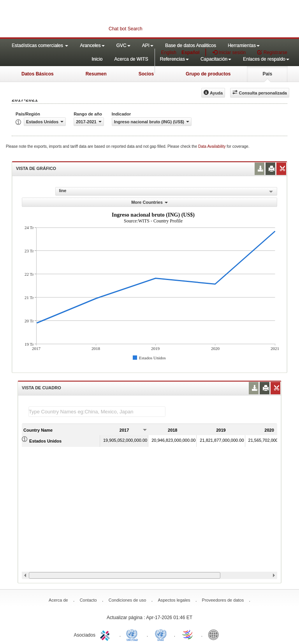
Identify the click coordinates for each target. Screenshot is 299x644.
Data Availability (212, 146)
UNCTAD (134, 634)
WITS (78, 19)
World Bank (215, 634)
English (169, 52)
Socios (146, 74)
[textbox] (97, 412)
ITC (106, 634)
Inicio (97, 59)
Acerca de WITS (131, 59)
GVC (123, 45)
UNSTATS (161, 634)
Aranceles (92, 45)
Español (191, 52)
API (148, 45)
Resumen (96, 74)
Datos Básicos (38, 74)
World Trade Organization (188, 634)
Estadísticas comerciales (40, 45)
